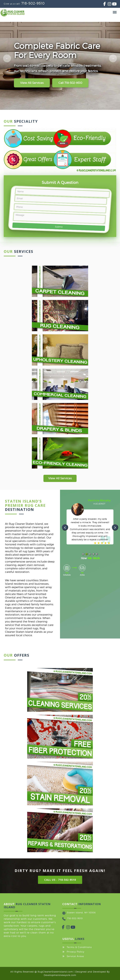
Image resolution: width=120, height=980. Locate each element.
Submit (59, 227)
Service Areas (75, 956)
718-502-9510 (33, 3)
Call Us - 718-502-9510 (60, 880)
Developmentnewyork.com (60, 975)
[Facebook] (103, 5)
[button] (83, 554)
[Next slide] (113, 58)
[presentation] (65, 527)
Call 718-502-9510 (70, 83)
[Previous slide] (7, 58)
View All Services (32, 83)
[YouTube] (112, 5)
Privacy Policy (76, 952)
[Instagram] (108, 5)
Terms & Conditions (79, 947)
